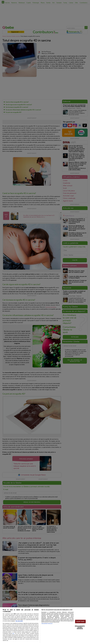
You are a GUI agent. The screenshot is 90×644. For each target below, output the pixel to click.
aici (13, 633)
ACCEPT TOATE (80, 621)
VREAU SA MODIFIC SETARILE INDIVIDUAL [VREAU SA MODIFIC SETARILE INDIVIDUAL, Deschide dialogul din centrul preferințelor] (80, 627)
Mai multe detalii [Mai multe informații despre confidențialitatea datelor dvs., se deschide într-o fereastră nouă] (19, 621)
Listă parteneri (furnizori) (47, 624)
